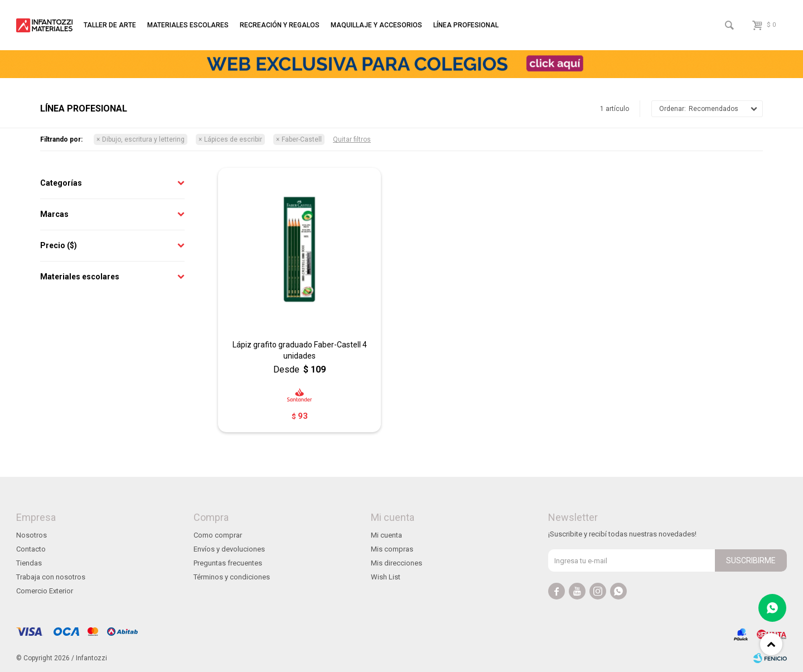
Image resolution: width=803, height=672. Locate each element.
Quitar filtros (352, 139)
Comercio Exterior (45, 591)
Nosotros (32, 535)
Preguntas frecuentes (228, 563)
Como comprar (218, 535)
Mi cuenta (386, 535)
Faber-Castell (302, 139)
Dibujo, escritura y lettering (143, 139)
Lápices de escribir (233, 139)
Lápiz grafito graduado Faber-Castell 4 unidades (300, 350)
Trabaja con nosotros (51, 577)
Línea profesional (466, 25)
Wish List (386, 577)
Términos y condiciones (232, 577)
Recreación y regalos (280, 25)
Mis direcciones (396, 563)
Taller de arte (110, 25)
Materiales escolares (188, 25)
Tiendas (29, 563)
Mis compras (392, 549)
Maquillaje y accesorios (376, 25)
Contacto (31, 549)
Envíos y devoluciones (229, 549)
